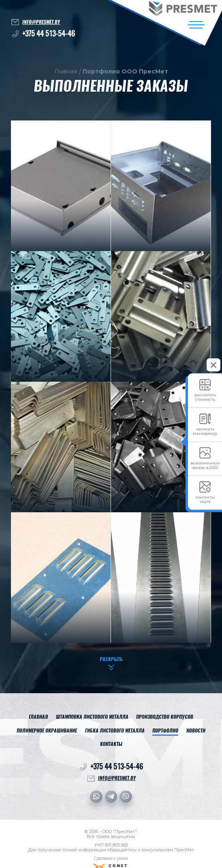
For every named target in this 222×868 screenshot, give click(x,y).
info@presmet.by (41, 22)
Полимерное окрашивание (47, 731)
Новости (196, 731)
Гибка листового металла (115, 731)
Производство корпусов (165, 717)
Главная (66, 72)
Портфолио (165, 731)
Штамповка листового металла (92, 717)
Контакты (111, 744)
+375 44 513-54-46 (49, 34)
